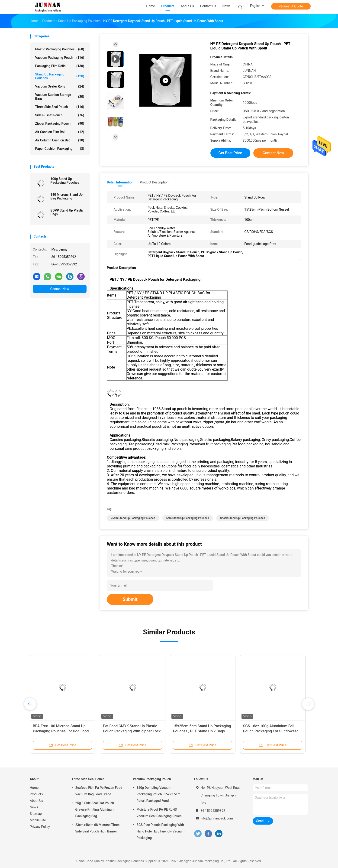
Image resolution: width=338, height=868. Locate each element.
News (34, 807)
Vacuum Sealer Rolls (60, 86)
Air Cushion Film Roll (60, 132)
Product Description (154, 182)
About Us (37, 801)
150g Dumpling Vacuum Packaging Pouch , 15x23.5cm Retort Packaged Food (159, 794)
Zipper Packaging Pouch (60, 124)
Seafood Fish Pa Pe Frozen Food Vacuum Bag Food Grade (99, 791)
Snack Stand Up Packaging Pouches (243, 518)
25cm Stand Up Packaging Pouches (133, 518)
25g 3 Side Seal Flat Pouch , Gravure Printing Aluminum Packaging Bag (96, 809)
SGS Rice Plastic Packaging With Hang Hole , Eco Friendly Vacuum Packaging (161, 831)
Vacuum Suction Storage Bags (60, 97)
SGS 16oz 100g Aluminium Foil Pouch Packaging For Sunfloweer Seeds (271, 731)
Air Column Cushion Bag (60, 140)
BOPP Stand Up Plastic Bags (67, 212)
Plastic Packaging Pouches (60, 49)
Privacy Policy (40, 827)
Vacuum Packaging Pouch (60, 58)
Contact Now (60, 289)
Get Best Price (230, 153)
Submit (130, 599)
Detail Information (120, 182)
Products (36, 794)
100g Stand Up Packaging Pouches (65, 181)
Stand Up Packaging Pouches (60, 76)
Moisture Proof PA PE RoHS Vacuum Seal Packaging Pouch (159, 813)
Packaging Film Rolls (60, 66)
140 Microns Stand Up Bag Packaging (67, 196)
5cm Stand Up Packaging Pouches (188, 518)
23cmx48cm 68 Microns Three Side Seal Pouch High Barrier (98, 828)
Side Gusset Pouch (60, 115)
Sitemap (36, 814)
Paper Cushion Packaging (60, 149)
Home (34, 788)
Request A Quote (291, 6)
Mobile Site (38, 820)
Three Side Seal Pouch (60, 107)
